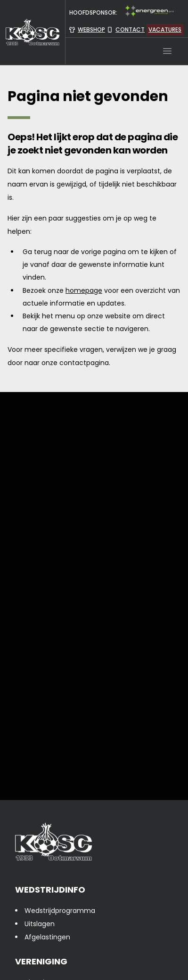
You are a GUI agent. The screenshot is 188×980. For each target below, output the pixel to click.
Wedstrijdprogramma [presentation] (60, 911)
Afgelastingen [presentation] (47, 937)
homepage (84, 290)
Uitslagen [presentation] (40, 924)
